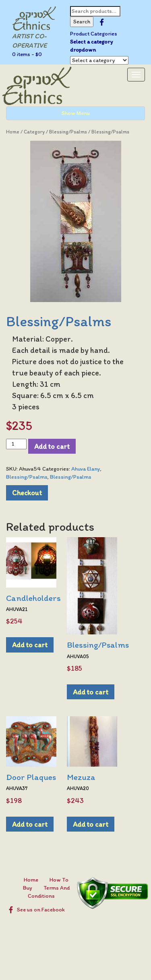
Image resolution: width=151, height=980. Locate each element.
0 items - (27, 54)
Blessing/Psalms (68, 132)
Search (82, 22)
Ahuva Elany (86, 469)
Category (34, 132)
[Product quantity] (16, 444)
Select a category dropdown (91, 46)
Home (13, 132)
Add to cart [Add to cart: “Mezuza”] (91, 824)
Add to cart (52, 446)
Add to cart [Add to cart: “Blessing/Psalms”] (91, 692)
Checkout (27, 493)
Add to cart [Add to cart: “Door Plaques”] (30, 824)
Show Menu (76, 113)
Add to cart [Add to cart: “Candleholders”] (30, 645)
